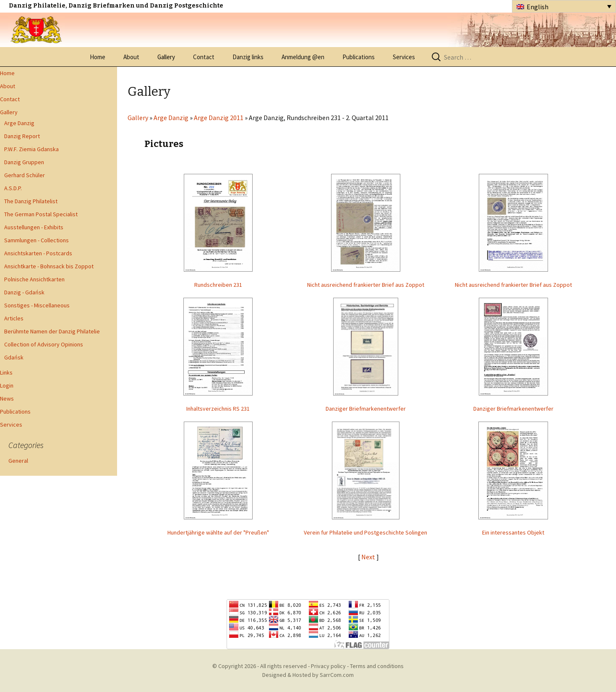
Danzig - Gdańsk (24, 292)
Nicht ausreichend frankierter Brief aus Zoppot (366, 285)
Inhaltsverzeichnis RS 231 (218, 409)
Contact (204, 57)
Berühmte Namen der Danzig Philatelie (52, 331)
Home (98, 57)
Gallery (166, 57)
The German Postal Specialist (41, 214)
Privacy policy (328, 666)
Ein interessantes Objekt (513, 532)
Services (404, 57)
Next (369, 557)
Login (7, 385)
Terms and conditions (377, 666)
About (131, 57)
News (7, 398)
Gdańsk (14, 357)
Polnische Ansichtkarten (34, 279)
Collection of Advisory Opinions (44, 344)
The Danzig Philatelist (31, 201)
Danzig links (248, 57)
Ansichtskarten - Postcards (38, 253)
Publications (359, 57)
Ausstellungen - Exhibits (34, 227)
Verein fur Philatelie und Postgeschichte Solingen (365, 532)
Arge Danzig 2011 (219, 118)
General (18, 461)
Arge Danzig (19, 123)
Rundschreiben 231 (218, 285)
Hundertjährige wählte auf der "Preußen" (218, 532)
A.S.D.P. (13, 188)
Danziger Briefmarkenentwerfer (366, 409)
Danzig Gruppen (24, 162)
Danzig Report (22, 136)
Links (6, 372)
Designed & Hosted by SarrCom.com (308, 675)
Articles (14, 318)
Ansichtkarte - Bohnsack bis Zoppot (49, 266)
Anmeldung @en (303, 57)
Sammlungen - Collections (37, 240)
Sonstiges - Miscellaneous (37, 305)
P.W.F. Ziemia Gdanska (31, 149)
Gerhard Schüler (25, 175)
